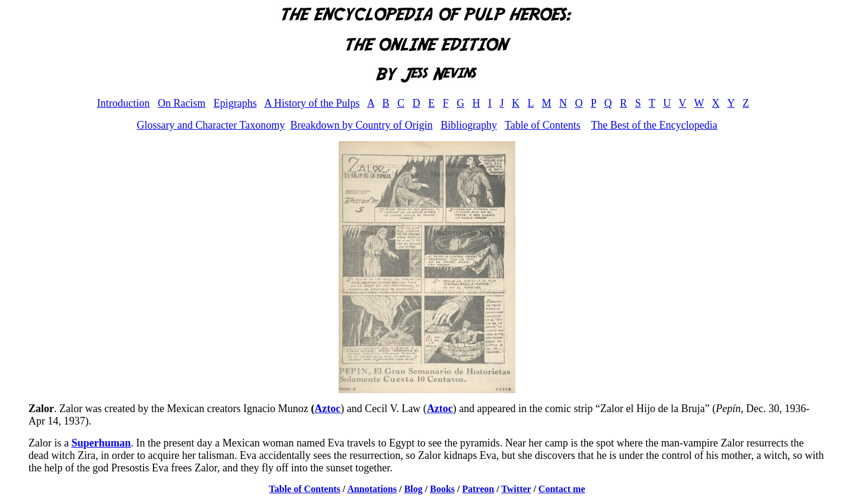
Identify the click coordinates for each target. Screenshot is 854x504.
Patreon (478, 489)
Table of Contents (543, 125)
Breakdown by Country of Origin (361, 125)
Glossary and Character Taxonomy (211, 125)
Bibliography (469, 125)
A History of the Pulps (312, 103)
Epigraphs (235, 103)
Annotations (372, 489)
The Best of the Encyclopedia (654, 125)
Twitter (516, 489)
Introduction (123, 103)
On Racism (182, 103)
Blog (413, 489)
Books (442, 489)
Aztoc (327, 409)
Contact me (562, 489)
